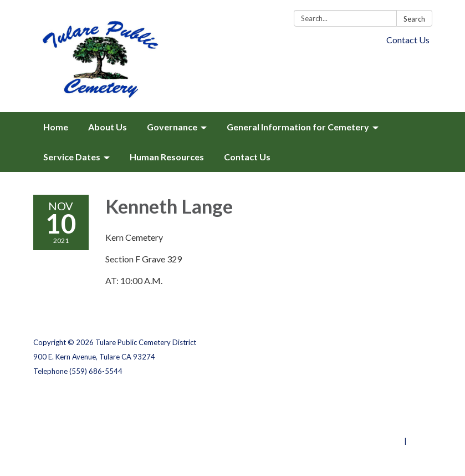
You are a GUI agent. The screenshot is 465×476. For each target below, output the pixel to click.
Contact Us (408, 40)
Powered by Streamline (362, 441)
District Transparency (394, 412)
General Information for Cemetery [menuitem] (298, 127)
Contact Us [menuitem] (247, 157)
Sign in (420, 441)
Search (414, 19)
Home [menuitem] (56, 127)
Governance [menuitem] (172, 127)
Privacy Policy (408, 398)
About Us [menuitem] (108, 127)
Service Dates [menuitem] (72, 157)
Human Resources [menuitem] (167, 157)
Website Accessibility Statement (374, 427)
